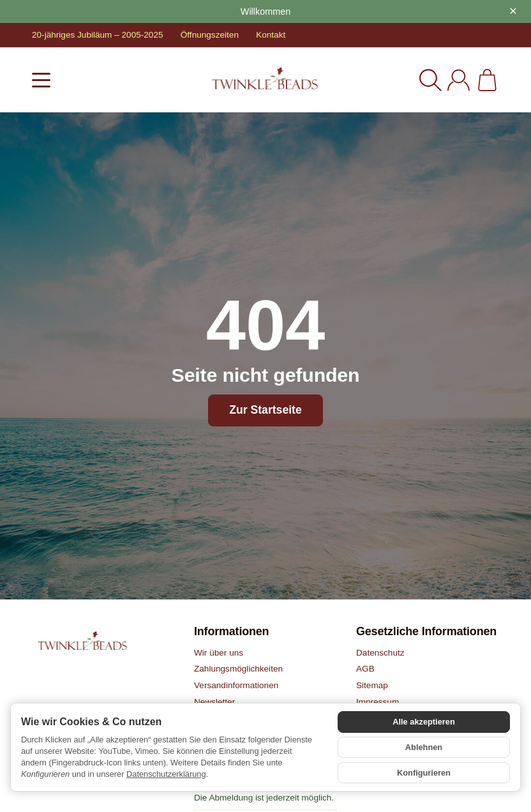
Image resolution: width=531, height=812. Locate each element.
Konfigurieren (424, 773)
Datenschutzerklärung (166, 774)
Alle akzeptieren (423, 722)
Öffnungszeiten (210, 35)
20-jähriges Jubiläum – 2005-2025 (98, 35)
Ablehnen (424, 747)
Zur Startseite (265, 410)
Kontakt (271, 35)
